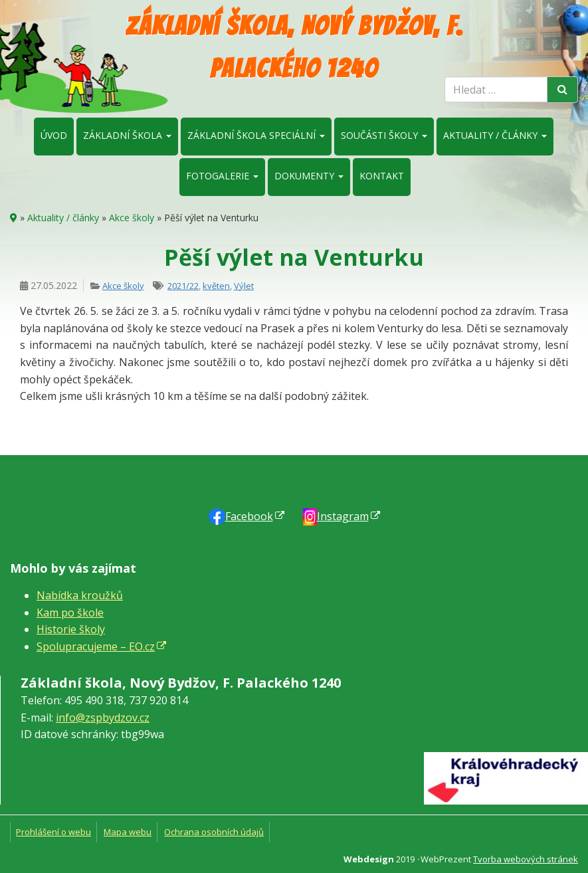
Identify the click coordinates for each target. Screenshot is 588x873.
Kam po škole (70, 613)
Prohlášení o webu (53, 832)
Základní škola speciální (256, 135)
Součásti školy (384, 135)
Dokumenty (309, 176)
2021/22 (183, 286)
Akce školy (132, 218)
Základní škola (127, 135)
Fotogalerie (222, 176)
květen (216, 286)
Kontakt (382, 176)
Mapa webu (128, 832)
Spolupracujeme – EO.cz (96, 646)
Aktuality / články (495, 135)
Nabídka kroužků (80, 595)
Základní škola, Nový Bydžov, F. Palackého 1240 (294, 47)
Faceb (249, 516)
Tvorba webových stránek (526, 859)
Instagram (343, 516)
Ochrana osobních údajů (214, 832)
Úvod (54, 135)
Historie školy (71, 629)
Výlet (244, 286)
